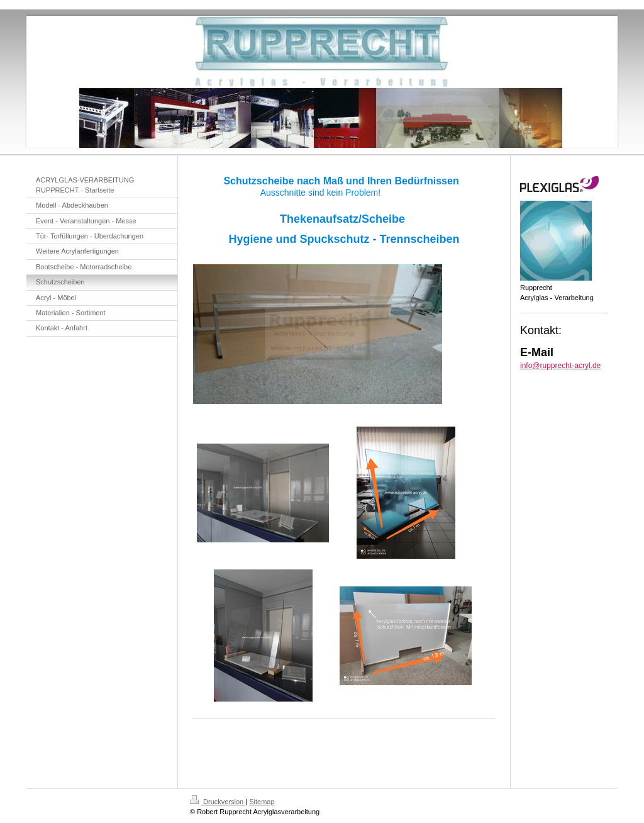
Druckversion (218, 802)
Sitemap (262, 802)
